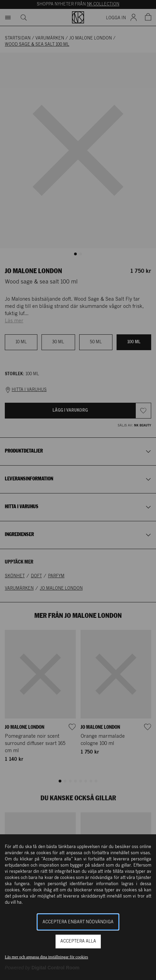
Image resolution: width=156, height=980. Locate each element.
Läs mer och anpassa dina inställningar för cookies (46, 957)
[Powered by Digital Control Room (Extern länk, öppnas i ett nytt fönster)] (42, 968)
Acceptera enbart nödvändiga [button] (78, 922)
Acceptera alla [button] (78, 941)
